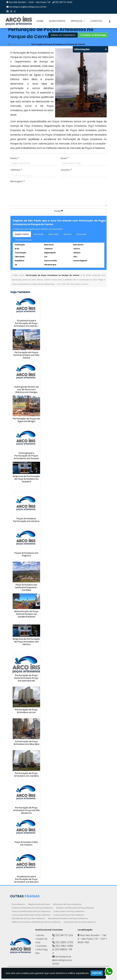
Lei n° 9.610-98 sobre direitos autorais (73, 284)
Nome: (15, 158)
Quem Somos (57, 21)
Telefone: (16, 170)
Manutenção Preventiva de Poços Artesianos (68, 918)
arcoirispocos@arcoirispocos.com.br (28, 7)
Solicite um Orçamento (63, 35)
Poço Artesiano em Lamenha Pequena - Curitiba (26, 587)
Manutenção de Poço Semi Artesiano (28, 918)
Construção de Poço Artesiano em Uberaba (26, 743)
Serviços (78, 21)
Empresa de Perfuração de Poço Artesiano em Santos (26, 642)
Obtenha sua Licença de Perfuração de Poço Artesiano (36, 922)
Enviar (59, 211)
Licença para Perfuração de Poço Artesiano (31, 915)
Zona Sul (67, 234)
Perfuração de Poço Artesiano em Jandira (26, 775)
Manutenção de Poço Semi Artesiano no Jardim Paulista (26, 614)
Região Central (22, 234)
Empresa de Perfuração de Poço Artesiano (75, 908)
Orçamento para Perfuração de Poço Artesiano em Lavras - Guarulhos (26, 325)
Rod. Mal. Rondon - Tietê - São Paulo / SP (30, 2)
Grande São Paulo (23, 240)
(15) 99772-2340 (64, 2)
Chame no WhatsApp (93, 35)
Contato (96, 21)
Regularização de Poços (39, 904)
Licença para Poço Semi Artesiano (69, 915)
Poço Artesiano (18, 904)
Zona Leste (81, 234)
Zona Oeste (53, 234)
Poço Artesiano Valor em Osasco (26, 843)
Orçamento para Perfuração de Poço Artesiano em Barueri (26, 879)
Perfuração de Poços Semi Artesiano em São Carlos (26, 355)
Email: (65, 158)
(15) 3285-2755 (64, 942)
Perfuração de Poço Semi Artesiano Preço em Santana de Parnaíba (26, 679)
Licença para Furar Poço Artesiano (69, 911)
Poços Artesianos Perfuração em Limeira (26, 520)
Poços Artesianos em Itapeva (26, 554)
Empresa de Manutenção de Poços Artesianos (33, 908)
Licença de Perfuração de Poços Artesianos (31, 911)
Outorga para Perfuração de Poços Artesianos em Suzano (26, 456)
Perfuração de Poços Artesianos (67, 904)
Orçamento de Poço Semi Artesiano (80, 922)
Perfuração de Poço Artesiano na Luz (26, 711)
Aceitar (97, 973)
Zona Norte (38, 234)
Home (40, 21)
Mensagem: (17, 181)
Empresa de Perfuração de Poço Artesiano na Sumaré (26, 479)
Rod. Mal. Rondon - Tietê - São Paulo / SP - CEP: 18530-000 (92, 939)
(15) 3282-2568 (64, 946)
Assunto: (66, 170)
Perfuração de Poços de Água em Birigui (26, 420)
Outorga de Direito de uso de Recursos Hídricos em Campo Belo (26, 391)
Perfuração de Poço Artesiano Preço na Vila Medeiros (26, 810)
